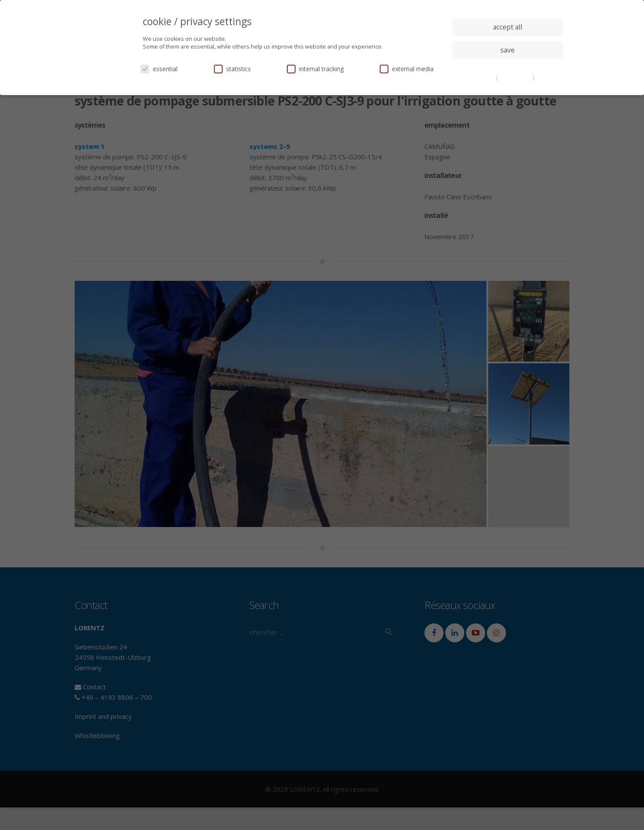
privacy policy (516, 78)
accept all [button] (508, 27)
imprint (545, 78)
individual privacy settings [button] (508, 67)
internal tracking (315, 69)
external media (407, 69)
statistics (232, 69)
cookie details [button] (478, 78)
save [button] (508, 50)
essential (159, 69)
